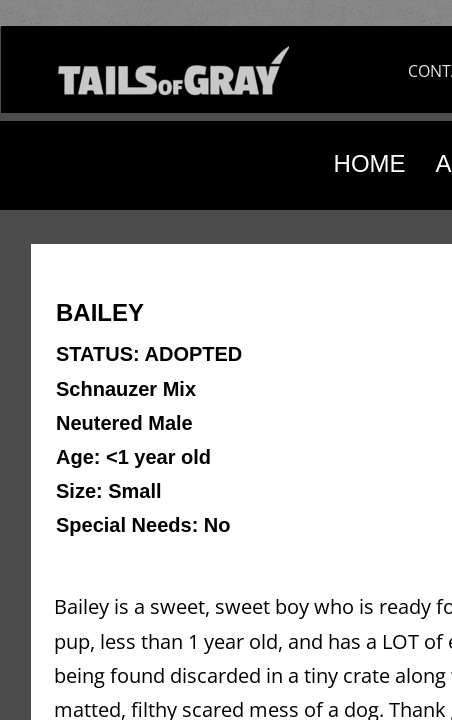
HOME (370, 163)
